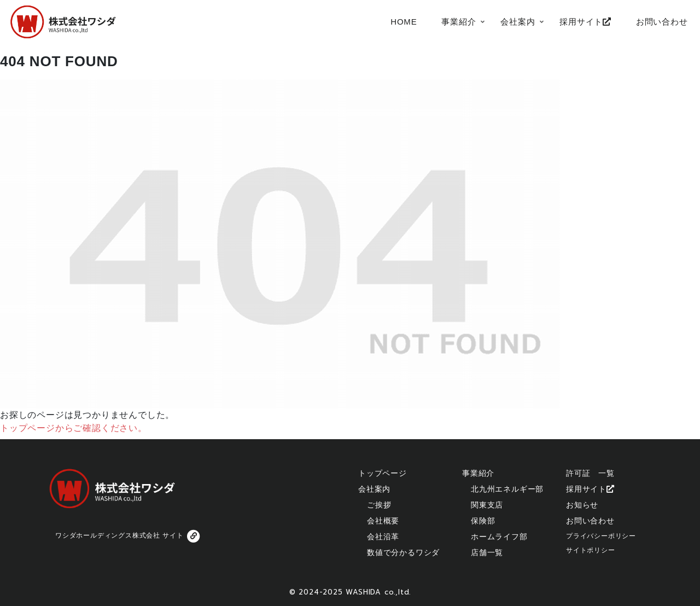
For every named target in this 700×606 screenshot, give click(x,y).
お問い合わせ (590, 521)
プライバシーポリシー (601, 536)
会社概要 (383, 521)
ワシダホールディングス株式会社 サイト (129, 536)
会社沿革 (383, 537)
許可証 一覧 (590, 473)
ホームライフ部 (499, 537)
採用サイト (590, 489)
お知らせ (582, 505)
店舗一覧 (487, 552)
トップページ (383, 473)
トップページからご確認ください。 (74, 428)
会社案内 (374, 489)
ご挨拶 (379, 505)
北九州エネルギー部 (507, 489)
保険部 (483, 521)
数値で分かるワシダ (403, 552)
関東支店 (487, 505)
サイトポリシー (591, 550)
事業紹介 (478, 473)
